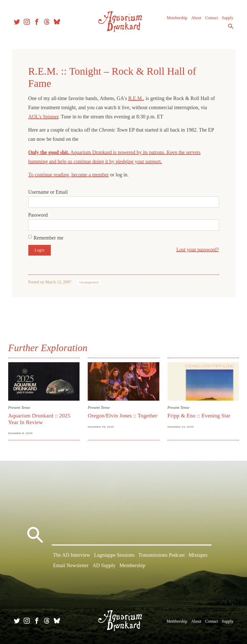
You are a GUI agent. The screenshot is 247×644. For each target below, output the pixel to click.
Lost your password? (198, 249)
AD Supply (104, 565)
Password (38, 215)
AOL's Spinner (43, 117)
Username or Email (48, 192)
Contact (212, 18)
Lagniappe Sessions (114, 555)
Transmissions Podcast (161, 555)
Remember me (49, 238)
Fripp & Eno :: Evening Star (199, 416)
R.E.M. (136, 98)
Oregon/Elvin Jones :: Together (122, 416)
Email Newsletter (71, 565)
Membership (177, 18)
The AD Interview (72, 555)
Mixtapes (198, 555)
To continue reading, (50, 175)
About (196, 18)
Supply (227, 18)
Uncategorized (89, 282)
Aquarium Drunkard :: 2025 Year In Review (39, 419)
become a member (90, 175)
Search (231, 26)
